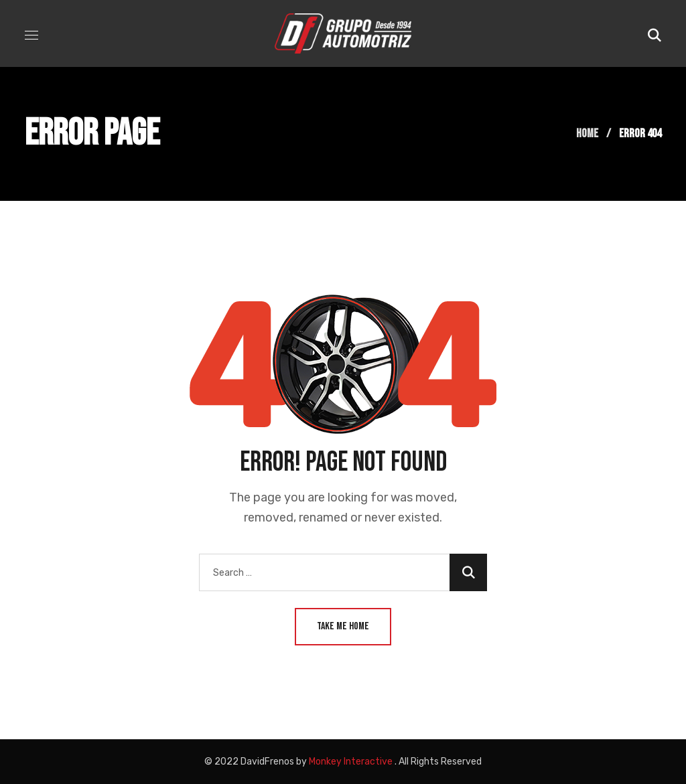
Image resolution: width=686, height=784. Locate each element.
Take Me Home (343, 626)
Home (587, 134)
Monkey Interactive (351, 762)
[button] (655, 33)
